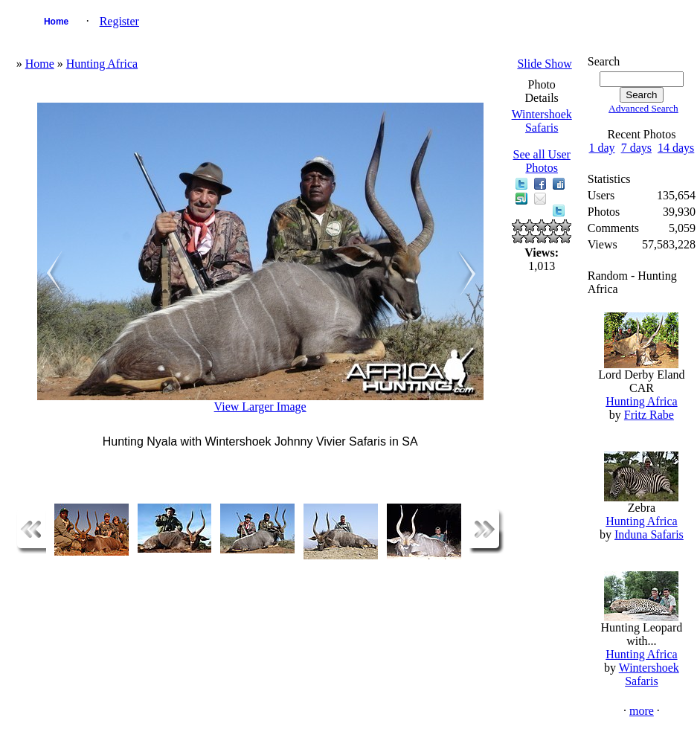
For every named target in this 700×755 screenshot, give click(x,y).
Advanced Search (643, 108)
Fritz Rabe (649, 415)
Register (119, 21)
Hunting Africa (102, 64)
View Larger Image (260, 407)
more (642, 711)
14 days (676, 148)
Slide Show (544, 64)
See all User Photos (542, 161)
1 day (602, 148)
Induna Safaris (649, 534)
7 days (636, 148)
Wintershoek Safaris (542, 121)
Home (56, 22)
